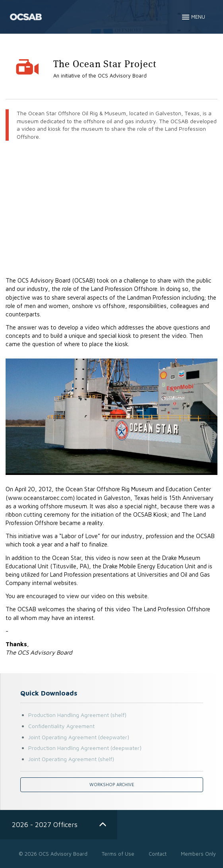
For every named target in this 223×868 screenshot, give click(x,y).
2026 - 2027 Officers (45, 824)
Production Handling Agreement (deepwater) (85, 748)
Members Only (198, 854)
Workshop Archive (112, 785)
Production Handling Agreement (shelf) (77, 715)
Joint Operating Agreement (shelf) (71, 759)
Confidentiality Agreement (61, 726)
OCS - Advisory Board (26, 17)
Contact (158, 854)
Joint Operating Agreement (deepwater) (79, 737)
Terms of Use (118, 854)
